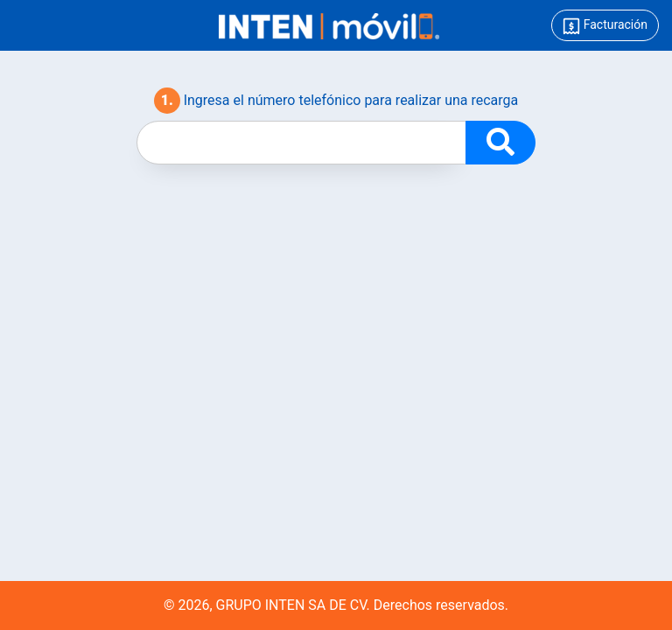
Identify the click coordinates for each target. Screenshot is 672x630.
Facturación (605, 26)
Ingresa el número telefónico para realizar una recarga (336, 101)
